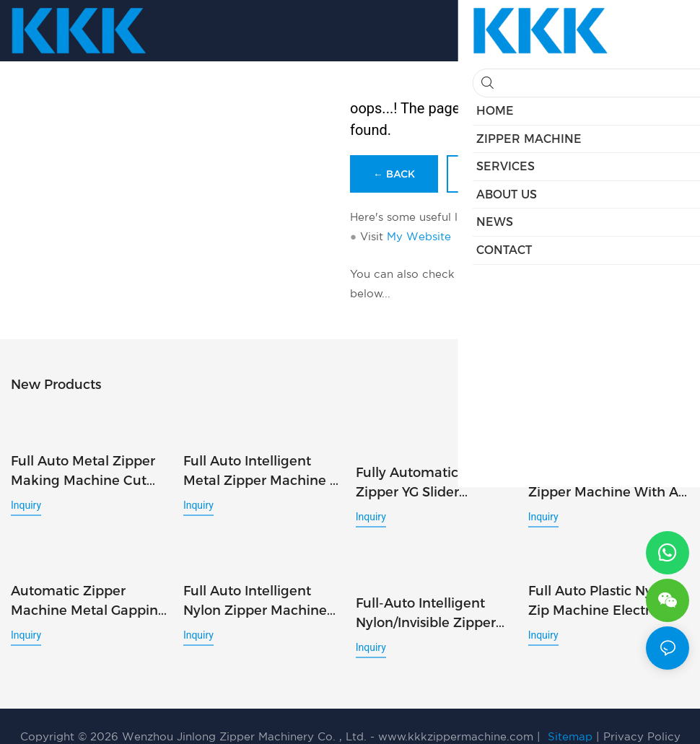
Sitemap (570, 716)
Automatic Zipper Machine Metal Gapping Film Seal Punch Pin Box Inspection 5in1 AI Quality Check (89, 594)
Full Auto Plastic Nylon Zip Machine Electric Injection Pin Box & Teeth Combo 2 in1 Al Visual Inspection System (608, 594)
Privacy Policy (642, 716)
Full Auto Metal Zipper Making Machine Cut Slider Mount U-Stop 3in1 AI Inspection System (83, 458)
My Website (419, 236)
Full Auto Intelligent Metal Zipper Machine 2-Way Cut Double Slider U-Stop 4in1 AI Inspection (263, 468)
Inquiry (26, 491)
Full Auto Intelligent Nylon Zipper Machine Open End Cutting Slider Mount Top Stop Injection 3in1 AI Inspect (263, 594)
